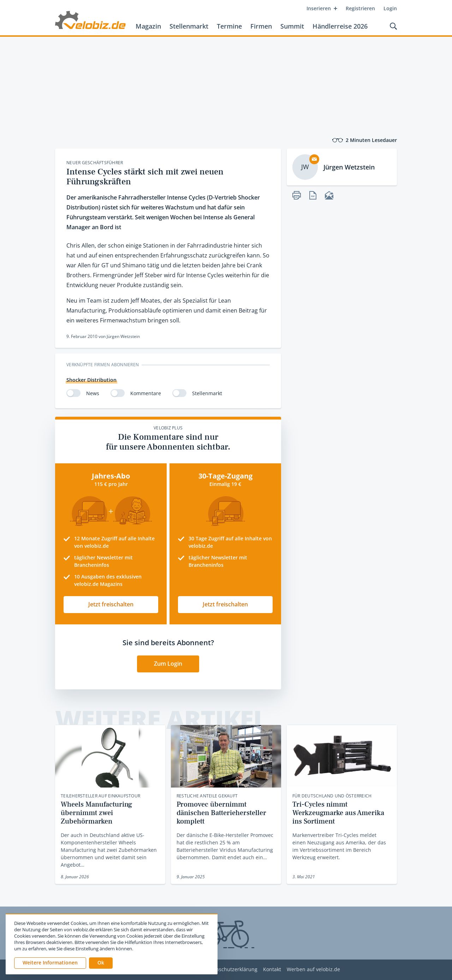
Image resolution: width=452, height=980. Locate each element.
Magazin (148, 26)
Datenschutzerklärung (231, 970)
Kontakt (272, 970)
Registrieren (360, 8)
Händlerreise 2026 (340, 26)
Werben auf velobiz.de (313, 970)
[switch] (73, 393)
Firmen (261, 26)
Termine (229, 26)
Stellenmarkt (189, 26)
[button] (101, 963)
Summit (292, 26)
